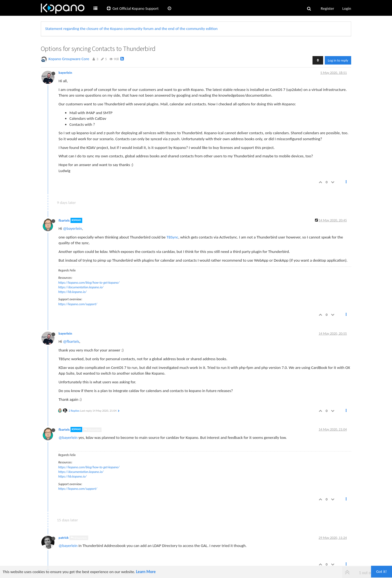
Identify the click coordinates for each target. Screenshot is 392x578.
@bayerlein (72, 228)
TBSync (172, 237)
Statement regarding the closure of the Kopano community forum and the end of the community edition (131, 29)
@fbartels (71, 341)
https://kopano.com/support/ (78, 304)
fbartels (64, 220)
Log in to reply (338, 60)
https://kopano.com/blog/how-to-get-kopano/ (89, 283)
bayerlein (65, 73)
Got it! (382, 571)
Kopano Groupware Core (69, 59)
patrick (64, 538)
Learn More (146, 572)
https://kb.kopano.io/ (72, 292)
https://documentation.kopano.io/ (81, 287)
